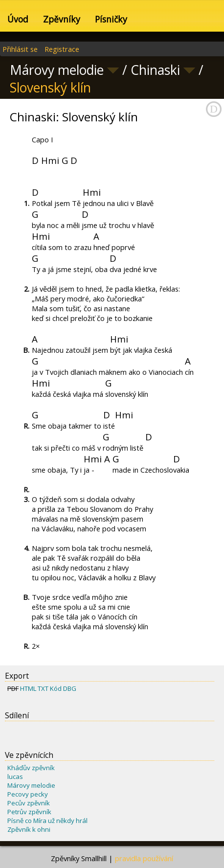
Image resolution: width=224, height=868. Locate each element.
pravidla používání (144, 858)
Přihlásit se (20, 49)
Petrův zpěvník (29, 812)
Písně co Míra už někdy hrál (47, 821)
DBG (70, 688)
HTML (28, 688)
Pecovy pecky (28, 794)
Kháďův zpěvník (31, 768)
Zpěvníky (62, 19)
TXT (43, 688)
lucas (15, 777)
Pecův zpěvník (29, 803)
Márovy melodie (31, 785)
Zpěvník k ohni (29, 829)
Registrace (62, 49)
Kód (56, 688)
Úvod (18, 19)
